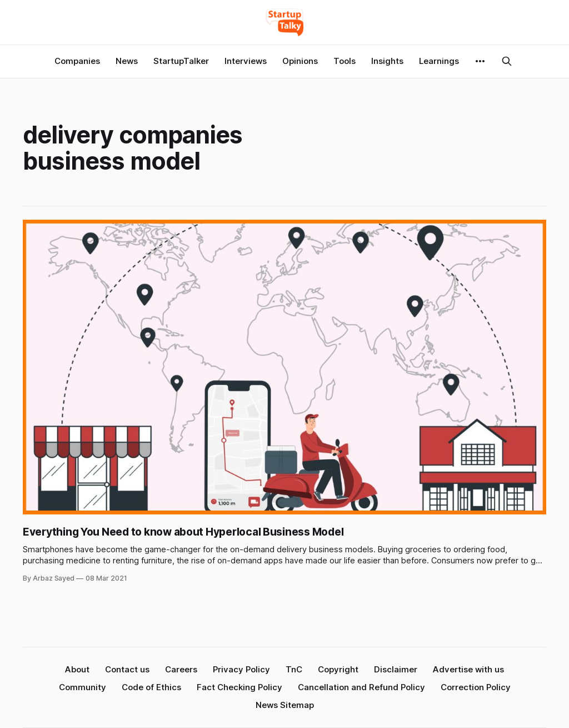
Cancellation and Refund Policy (361, 687)
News (127, 61)
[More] (480, 61)
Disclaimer (396, 669)
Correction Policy (476, 687)
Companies (77, 61)
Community (83, 687)
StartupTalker (181, 61)
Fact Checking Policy (239, 687)
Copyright (338, 669)
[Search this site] (507, 61)
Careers (181, 669)
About (77, 669)
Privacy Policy (241, 669)
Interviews (246, 61)
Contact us (127, 669)
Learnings (439, 61)
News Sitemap (285, 705)
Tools (345, 61)
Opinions (300, 61)
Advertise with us (468, 669)
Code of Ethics (151, 687)
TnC (294, 669)
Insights (387, 61)
